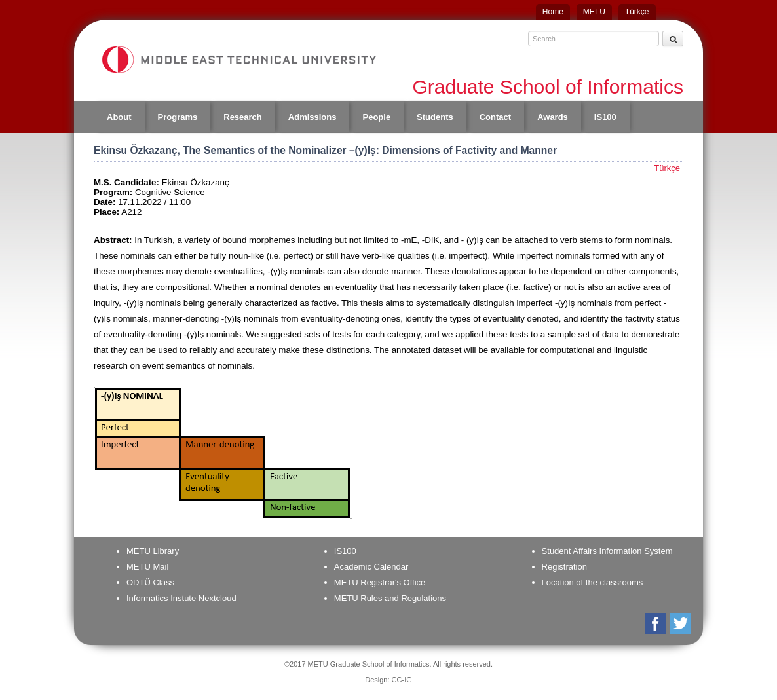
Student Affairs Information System (607, 551)
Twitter (682, 623)
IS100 (605, 117)
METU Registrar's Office (380, 582)
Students (435, 117)
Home (553, 12)
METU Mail (147, 567)
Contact (495, 117)
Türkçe (637, 12)
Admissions (313, 117)
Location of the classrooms (593, 582)
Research (243, 117)
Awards (553, 117)
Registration (564, 567)
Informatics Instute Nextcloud (181, 598)
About (119, 117)
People (376, 117)
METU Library (153, 551)
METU (594, 12)
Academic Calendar (371, 567)
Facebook (657, 623)
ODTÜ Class (150, 582)
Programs (178, 117)
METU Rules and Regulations (390, 598)
